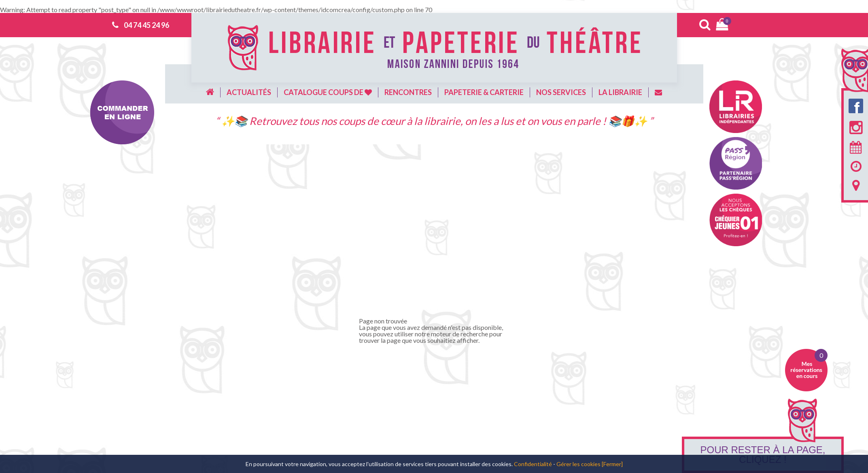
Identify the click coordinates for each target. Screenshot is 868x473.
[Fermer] (612, 464)
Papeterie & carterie (484, 92)
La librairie (620, 92)
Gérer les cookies (578, 464)
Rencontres (408, 92)
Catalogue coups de (328, 92)
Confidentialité (533, 464)
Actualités (249, 92)
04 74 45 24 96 (146, 25)
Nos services (561, 92)
